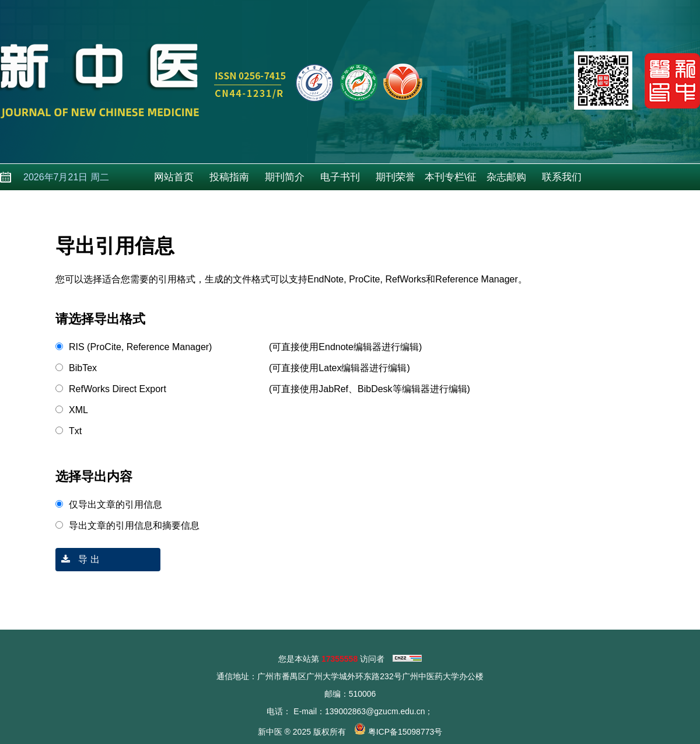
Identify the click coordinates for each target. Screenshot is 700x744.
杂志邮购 (506, 177)
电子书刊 (340, 177)
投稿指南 (229, 177)
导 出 (78, 559)
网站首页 (174, 177)
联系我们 (562, 177)
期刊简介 (285, 177)
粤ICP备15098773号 (405, 732)
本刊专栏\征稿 (451, 181)
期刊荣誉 (395, 177)
